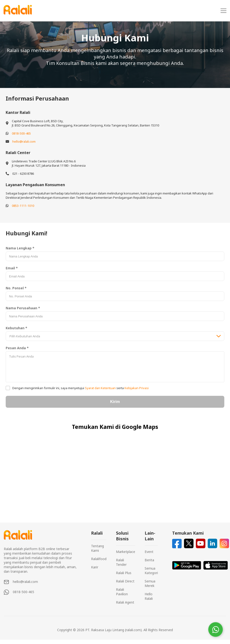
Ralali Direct (125, 581)
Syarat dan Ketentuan (100, 388)
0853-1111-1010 (23, 206)
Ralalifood (99, 559)
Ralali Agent (125, 602)
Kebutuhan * (16, 328)
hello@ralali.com (24, 141)
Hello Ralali (149, 596)
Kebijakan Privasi (136, 388)
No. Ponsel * (16, 288)
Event (149, 552)
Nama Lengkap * (20, 248)
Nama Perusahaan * (23, 308)
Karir (95, 567)
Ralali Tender (121, 562)
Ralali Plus (124, 573)
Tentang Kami (97, 548)
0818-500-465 (21, 133)
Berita (149, 560)
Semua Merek (150, 583)
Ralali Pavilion (122, 592)
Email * (12, 268)
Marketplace (126, 552)
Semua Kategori (151, 571)
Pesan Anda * (17, 348)
